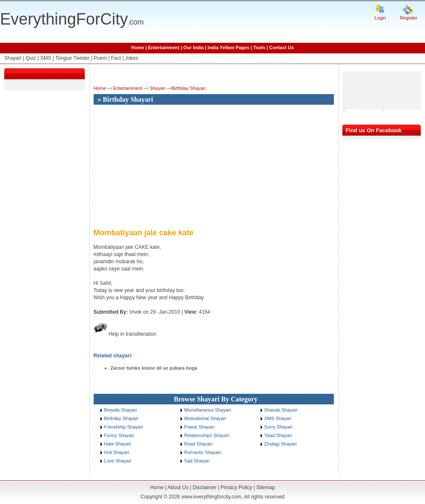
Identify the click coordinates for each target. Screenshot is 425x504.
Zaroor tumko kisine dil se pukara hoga (154, 368)
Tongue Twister (73, 58)
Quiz (31, 58)
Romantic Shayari (203, 452)
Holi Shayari (117, 452)
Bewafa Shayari (121, 410)
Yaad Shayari (278, 435)
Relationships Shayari (207, 435)
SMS (46, 58)
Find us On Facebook (374, 130)
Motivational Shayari (205, 418)
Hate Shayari (118, 444)
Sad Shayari (197, 461)
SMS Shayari (278, 418)
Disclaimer (204, 487)
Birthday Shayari (188, 88)
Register (409, 18)
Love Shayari (118, 461)
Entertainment (164, 47)
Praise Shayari (200, 427)
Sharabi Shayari (281, 410)
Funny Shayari (119, 435)
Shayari (13, 58)
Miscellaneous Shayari (208, 410)
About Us (178, 487)
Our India (194, 47)
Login (380, 18)
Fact (116, 58)
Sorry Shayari (279, 427)
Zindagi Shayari (281, 444)
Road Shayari (199, 444)
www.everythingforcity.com (211, 497)
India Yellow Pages (228, 47)
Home (138, 47)
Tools (260, 47)
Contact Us (281, 47)
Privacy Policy (236, 487)
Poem (100, 58)
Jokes (132, 58)
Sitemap (266, 487)
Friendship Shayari (124, 427)
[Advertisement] (165, 167)
